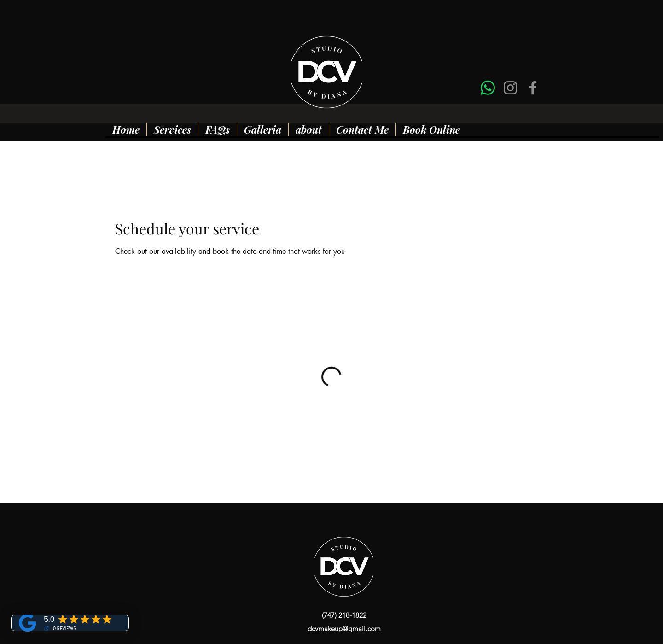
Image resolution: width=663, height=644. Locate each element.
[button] (172, 129)
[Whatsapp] (488, 88)
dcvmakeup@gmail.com (344, 629)
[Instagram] (510, 88)
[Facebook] (533, 88)
